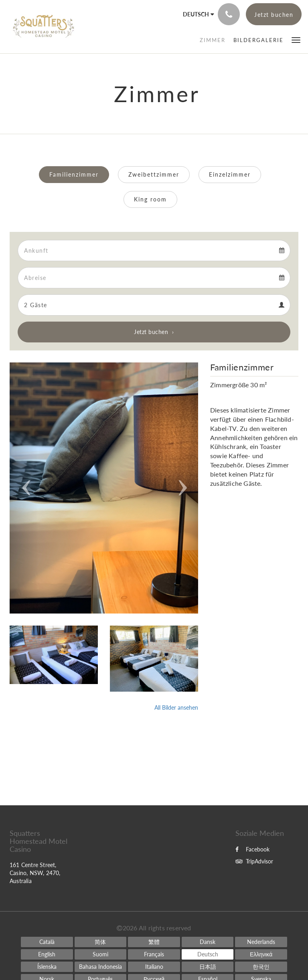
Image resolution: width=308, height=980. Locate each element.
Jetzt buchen (151, 332)
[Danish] (208, 942)
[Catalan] (47, 942)
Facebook (252, 849)
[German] (208, 954)
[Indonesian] (101, 967)
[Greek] (261, 954)
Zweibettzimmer (154, 174)
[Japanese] (208, 967)
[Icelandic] (47, 967)
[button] (296, 39)
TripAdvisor (254, 861)
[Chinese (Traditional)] (154, 942)
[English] (47, 954)
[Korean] (261, 967)
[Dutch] (261, 942)
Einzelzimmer (230, 174)
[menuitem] (213, 40)
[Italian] (154, 967)
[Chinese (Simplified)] (101, 942)
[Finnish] (101, 954)
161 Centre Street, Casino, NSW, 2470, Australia (35, 873)
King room (150, 199)
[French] (154, 954)
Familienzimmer (74, 174)
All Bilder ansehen (176, 707)
